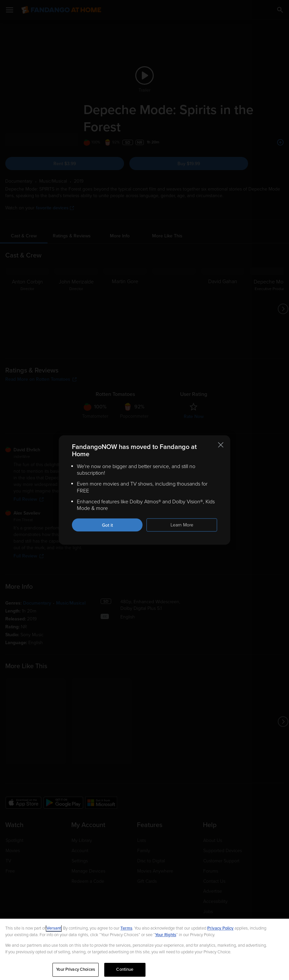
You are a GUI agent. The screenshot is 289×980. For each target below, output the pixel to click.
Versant (54, 928)
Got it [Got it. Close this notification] (107, 525)
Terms (126, 928)
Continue (125, 969)
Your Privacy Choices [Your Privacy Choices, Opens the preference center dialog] (76, 969)
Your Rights (166, 935)
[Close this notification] (221, 445)
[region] (144, 949)
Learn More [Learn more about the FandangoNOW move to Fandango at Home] (182, 525)
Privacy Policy (220, 928)
